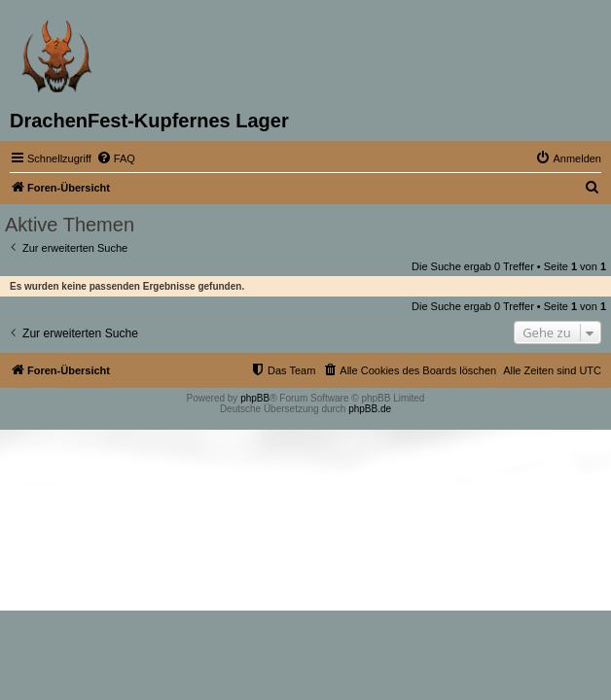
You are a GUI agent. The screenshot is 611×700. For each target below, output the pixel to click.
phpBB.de (370, 409)
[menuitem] (116, 158)
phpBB (255, 398)
